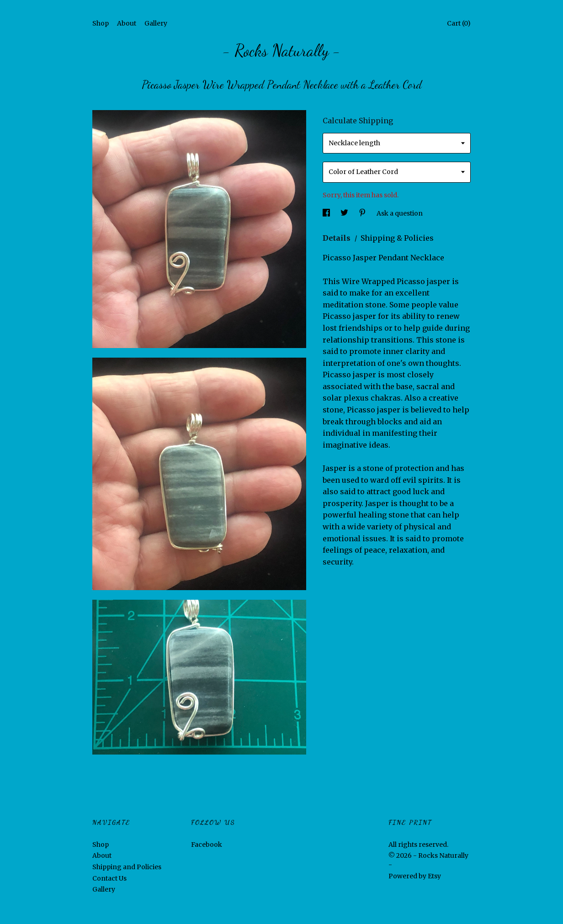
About (127, 23)
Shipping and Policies (127, 867)
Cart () (459, 23)
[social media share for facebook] (327, 213)
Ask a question (400, 213)
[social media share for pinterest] (363, 213)
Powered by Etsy (415, 876)
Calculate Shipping (358, 121)
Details (337, 238)
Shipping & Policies (397, 238)
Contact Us (109, 878)
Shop (101, 23)
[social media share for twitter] (345, 213)
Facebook (207, 845)
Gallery (156, 23)
